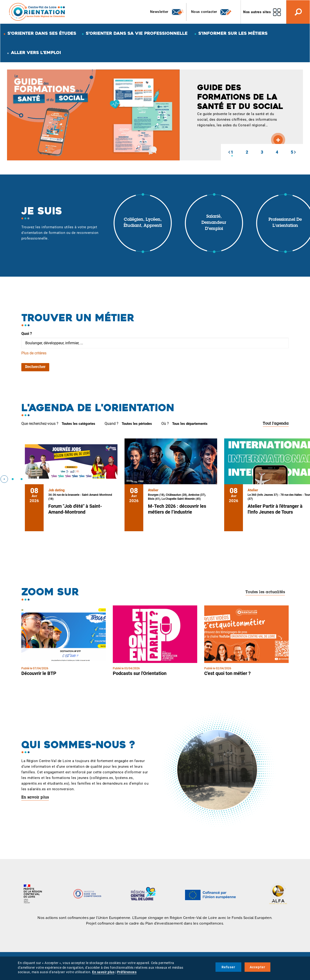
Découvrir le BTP (39, 673)
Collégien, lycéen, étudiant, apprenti (143, 223)
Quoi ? (27, 334)
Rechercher (35, 367)
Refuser (228, 967)
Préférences (127, 972)
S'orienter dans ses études (42, 33)
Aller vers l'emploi (36, 52)
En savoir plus (35, 798)
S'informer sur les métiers (233, 33)
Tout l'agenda (276, 424)
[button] (229, 152)
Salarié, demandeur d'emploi (214, 223)
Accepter (258, 967)
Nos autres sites (257, 12)
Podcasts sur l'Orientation (140, 673)
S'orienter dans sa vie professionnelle (137, 33)
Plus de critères (34, 353)
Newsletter (167, 12)
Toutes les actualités (265, 592)
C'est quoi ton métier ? (227, 673)
